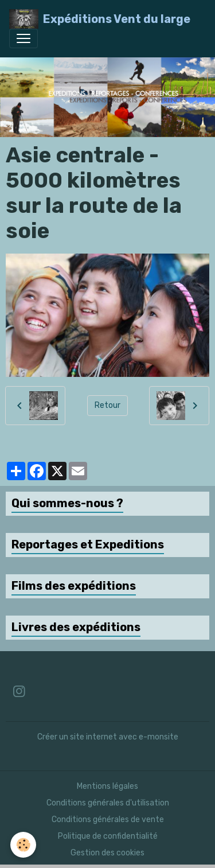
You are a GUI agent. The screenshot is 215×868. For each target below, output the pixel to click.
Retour (107, 405)
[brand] (100, 19)
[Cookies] (23, 845)
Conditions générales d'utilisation (108, 803)
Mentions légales (107, 786)
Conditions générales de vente (108, 820)
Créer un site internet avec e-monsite (108, 737)
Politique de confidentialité (108, 836)
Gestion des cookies (107, 853)
